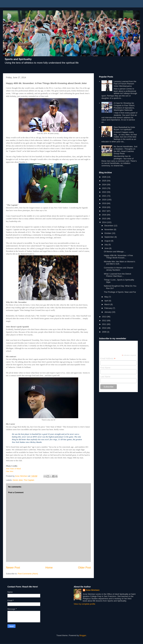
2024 (104, 185)
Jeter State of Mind (13, 469)
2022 (104, 192)
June (107, 248)
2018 (104, 207)
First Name (105, 368)
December (109, 226)
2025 (104, 181)
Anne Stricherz (93, 590)
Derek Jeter (18, 480)
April (107, 301)
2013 (104, 317)
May (107, 297)
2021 (104, 196)
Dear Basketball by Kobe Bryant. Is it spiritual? (124, 128)
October (108, 233)
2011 (104, 324)
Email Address (108, 359)
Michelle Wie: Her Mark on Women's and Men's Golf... (119, 263)
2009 (104, 332)
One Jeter (10, 471)
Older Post (84, 568)
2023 (104, 188)
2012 (104, 321)
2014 (104, 222)
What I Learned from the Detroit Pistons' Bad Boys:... (117, 275)
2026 (104, 177)
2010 (104, 328)
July (106, 245)
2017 (104, 211)
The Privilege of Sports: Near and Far (120, 292)
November (109, 229)
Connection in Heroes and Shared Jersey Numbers (118, 269)
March (107, 304)
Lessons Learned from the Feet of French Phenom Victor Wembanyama (125, 84)
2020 (104, 200)
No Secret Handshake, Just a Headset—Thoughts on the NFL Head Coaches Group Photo (125, 150)
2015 (104, 219)
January (108, 312)
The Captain (29, 480)
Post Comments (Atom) (28, 574)
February (109, 308)
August (108, 241)
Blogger (83, 635)
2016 (104, 215)
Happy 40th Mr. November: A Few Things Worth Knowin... (118, 257)
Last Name (105, 377)
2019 (104, 203)
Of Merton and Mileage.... (115, 252)
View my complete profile (84, 604)
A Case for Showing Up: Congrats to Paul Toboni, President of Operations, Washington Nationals (124, 107)
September (109, 237)
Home (49, 568)
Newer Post (13, 568)
